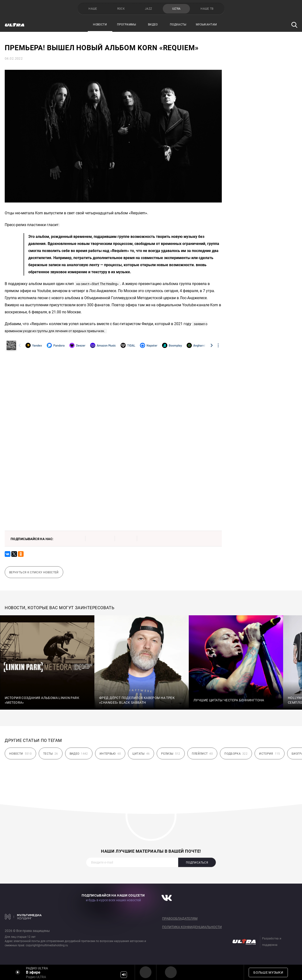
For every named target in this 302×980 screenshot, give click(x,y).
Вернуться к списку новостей (34, 572)
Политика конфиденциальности (192, 927)
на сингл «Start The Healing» (97, 284)
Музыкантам (206, 25)
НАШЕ (93, 9)
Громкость (124, 975)
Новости (100, 25)
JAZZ (148, 9)
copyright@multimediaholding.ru (47, 945)
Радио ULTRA (146, 972)
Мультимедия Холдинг (23, 917)
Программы (126, 25)
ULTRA (176, 9)
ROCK (121, 9)
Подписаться (197, 863)
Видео (153, 25)
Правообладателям (180, 918)
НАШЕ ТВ (207, 9)
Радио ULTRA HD (171, 972)
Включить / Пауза (18, 972)
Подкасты (178, 25)
